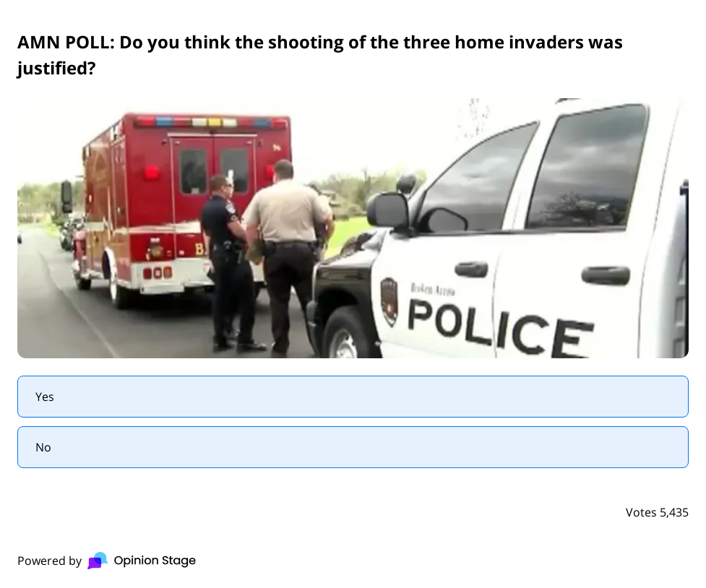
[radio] (353, 397)
